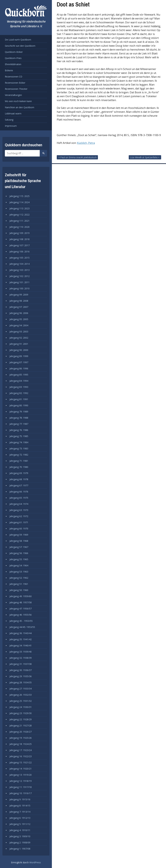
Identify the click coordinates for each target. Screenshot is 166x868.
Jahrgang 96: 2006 (19, 313)
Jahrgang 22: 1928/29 (21, 719)
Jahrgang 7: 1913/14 (20, 812)
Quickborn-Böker (14, 52)
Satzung (9, 120)
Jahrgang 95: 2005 (19, 319)
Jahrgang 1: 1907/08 (20, 849)
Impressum (11, 126)
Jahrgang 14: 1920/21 (21, 769)
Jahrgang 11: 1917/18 (21, 787)
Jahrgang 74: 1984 (19, 442)
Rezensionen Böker (15, 83)
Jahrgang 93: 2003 (19, 332)
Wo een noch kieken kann (18, 101)
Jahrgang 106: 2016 (19, 252)
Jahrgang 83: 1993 (19, 387)
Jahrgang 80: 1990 (19, 405)
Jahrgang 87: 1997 (19, 362)
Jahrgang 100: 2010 (19, 288)
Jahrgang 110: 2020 (19, 227)
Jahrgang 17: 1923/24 (21, 750)
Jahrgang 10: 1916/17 (21, 793)
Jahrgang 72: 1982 (19, 455)
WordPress (35, 862)
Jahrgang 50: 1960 (19, 590)
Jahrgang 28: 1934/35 (21, 682)
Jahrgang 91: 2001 (19, 344)
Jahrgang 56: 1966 (19, 553)
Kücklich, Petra (86, 143)
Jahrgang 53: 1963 (19, 572)
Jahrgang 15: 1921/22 (21, 762)
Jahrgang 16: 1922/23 (21, 756)
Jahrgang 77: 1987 (19, 424)
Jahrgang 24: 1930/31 (21, 707)
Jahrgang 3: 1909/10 (20, 836)
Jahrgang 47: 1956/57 (21, 609)
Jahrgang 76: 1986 (19, 430)
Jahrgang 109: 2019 (19, 233)
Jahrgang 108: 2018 (19, 239)
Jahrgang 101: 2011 (19, 282)
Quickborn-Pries (13, 58)
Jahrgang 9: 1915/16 (20, 799)
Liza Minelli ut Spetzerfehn (144, 157)
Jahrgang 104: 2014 (19, 264)
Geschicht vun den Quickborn (20, 46)
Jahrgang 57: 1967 (19, 547)
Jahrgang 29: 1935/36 (21, 676)
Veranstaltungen (13, 95)
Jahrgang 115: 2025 (19, 196)
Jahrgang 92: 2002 (19, 338)
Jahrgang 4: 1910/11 (20, 830)
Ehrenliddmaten (13, 64)
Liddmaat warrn (13, 113)
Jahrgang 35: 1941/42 (21, 639)
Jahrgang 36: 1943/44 (21, 633)
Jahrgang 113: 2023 (19, 208)
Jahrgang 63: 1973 (19, 510)
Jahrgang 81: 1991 (19, 399)
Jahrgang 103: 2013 (19, 270)
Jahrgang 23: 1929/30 (21, 713)
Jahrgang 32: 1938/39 (21, 658)
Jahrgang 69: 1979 (19, 473)
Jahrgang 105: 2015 (19, 258)
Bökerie (9, 70)
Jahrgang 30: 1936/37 (21, 670)
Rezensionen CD (14, 77)
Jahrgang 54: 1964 (19, 565)
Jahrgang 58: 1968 (19, 541)
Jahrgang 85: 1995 (19, 375)
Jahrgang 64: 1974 (19, 504)
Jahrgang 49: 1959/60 (21, 596)
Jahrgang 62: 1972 (19, 516)
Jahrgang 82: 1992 (19, 393)
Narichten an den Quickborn (20, 107)
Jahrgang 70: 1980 (19, 467)
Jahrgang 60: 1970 (19, 529)
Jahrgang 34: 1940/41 (21, 645)
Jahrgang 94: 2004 (19, 325)
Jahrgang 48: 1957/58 (21, 602)
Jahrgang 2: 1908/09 (20, 842)
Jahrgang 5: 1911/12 (20, 824)
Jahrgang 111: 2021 (19, 221)
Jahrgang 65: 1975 (19, 498)
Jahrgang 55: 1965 (19, 559)
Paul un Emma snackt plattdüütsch (78, 157)
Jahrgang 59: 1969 (19, 535)
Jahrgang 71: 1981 (19, 461)
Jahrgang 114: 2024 (19, 202)
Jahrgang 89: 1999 (19, 356)
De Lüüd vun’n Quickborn (18, 40)
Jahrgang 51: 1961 (19, 584)
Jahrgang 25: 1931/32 (21, 701)
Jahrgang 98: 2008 (19, 301)
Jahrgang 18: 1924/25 (21, 744)
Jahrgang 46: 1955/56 (21, 615)
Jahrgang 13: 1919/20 (21, 775)
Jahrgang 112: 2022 (19, 215)
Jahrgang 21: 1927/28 (21, 726)
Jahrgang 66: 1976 (19, 492)
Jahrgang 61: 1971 (19, 522)
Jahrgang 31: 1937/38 (21, 664)
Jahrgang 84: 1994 (19, 381)
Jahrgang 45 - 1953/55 (21, 621)
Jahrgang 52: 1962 (19, 578)
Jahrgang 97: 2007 (19, 307)
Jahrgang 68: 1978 (19, 479)
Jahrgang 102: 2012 (19, 276)
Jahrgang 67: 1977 (19, 485)
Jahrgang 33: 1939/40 (21, 652)
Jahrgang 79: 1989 (19, 412)
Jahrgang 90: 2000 (19, 350)
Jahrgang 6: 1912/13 (20, 818)
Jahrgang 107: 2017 (19, 245)
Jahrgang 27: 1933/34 (21, 689)
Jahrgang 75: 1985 (19, 436)
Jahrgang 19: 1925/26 (21, 738)
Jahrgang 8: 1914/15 (20, 806)
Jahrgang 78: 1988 (19, 418)
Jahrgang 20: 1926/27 (21, 732)
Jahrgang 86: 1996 (19, 368)
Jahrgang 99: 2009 (19, 295)
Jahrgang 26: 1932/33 (21, 695)
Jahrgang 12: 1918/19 (21, 781)
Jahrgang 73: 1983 (19, 448)
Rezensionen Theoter (16, 89)
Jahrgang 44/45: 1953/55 (22, 627)
